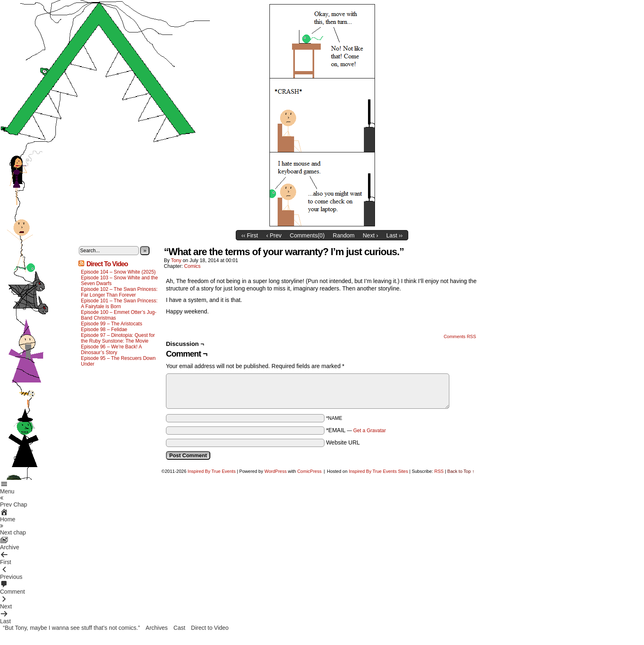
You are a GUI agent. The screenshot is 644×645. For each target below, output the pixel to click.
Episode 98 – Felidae (104, 329)
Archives (157, 628)
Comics (192, 266)
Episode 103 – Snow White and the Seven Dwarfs (119, 281)
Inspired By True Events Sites (378, 471)
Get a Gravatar (369, 431)
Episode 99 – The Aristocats (112, 324)
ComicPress (309, 471)
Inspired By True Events (212, 471)
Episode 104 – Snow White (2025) (118, 272)
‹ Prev (274, 235)
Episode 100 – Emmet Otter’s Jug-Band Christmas (119, 315)
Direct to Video (210, 628)
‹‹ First (250, 235)
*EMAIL (356, 430)
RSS (439, 471)
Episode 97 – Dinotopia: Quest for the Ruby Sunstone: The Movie (118, 338)
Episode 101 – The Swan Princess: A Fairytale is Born (119, 304)
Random (344, 235)
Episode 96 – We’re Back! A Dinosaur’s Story (111, 350)
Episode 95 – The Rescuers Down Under (118, 361)
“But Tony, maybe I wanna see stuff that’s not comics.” (71, 628)
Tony (176, 260)
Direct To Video (107, 264)
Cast (179, 628)
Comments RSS (460, 336)
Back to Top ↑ (461, 471)
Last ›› (395, 235)
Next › (370, 235)
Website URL (343, 442)
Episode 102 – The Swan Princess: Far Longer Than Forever (119, 292)
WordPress (276, 471)
